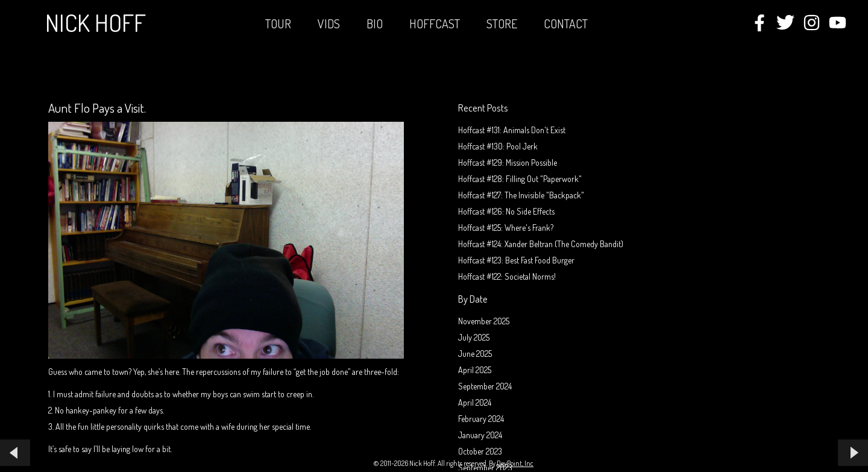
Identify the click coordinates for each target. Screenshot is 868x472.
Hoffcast (435, 24)
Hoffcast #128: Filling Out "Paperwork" (520, 179)
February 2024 (481, 419)
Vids (329, 24)
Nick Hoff (96, 22)
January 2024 (480, 435)
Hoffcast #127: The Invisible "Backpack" (521, 195)
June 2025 (475, 354)
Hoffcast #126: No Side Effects (506, 211)
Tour (278, 24)
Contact (566, 24)
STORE (502, 24)
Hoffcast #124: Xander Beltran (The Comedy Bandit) (541, 244)
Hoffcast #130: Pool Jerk (498, 146)
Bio (375, 24)
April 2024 (475, 402)
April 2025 (475, 370)
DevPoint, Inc (515, 463)
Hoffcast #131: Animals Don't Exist (512, 130)
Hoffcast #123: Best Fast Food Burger (516, 260)
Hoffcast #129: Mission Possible (508, 162)
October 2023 (480, 451)
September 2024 (485, 386)
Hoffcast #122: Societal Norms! (507, 276)
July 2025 (474, 337)
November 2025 (484, 321)
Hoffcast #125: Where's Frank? (506, 228)
